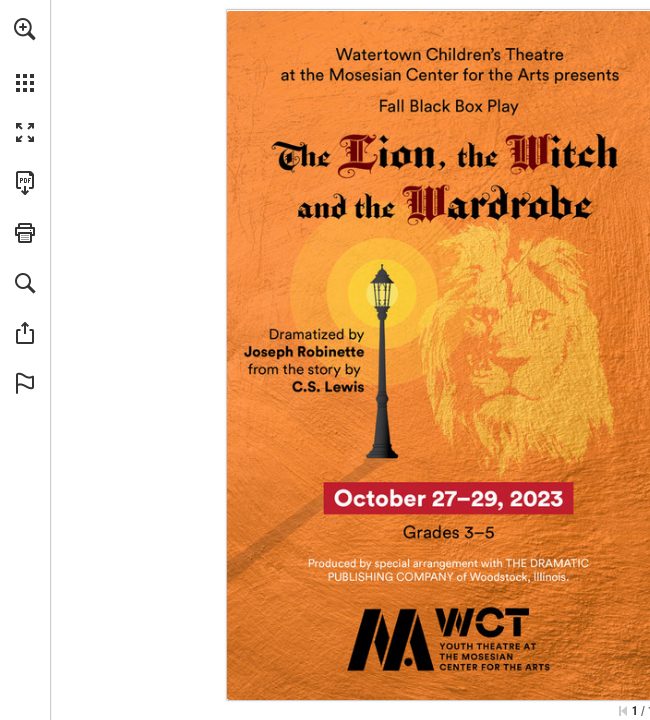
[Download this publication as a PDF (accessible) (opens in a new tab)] (25, 183)
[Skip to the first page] (623, 711)
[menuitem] (25, 55)
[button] (25, 29)
